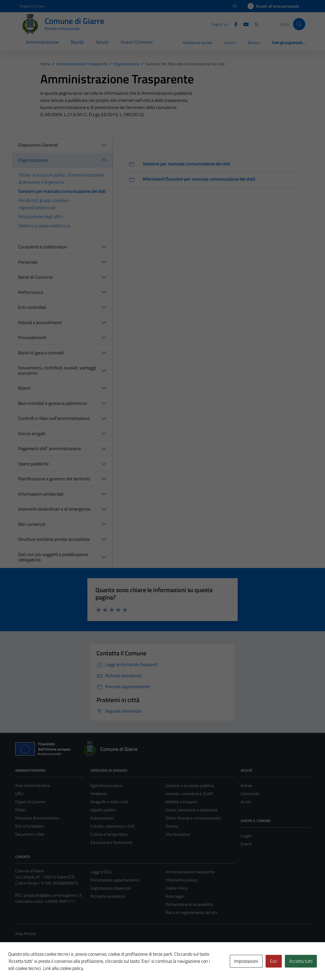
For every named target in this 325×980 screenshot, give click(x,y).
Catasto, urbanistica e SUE (113, 826)
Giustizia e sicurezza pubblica (190, 785)
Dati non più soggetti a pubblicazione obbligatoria (53, 557)
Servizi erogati (32, 433)
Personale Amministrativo (37, 818)
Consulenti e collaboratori (43, 247)
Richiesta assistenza (108, 896)
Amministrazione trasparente (190, 872)
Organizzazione (33, 160)
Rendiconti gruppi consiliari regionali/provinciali (44, 204)
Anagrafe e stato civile (109, 802)
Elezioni (254, 43)
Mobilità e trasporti (181, 802)
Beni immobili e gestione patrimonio (53, 403)
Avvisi (246, 802)
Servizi (102, 42)
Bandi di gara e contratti (41, 353)
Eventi (246, 844)
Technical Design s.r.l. (50, 965)
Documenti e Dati (30, 834)
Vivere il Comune (137, 42)
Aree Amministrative (33, 785)
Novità (77, 42)
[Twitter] (254, 24)
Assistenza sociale (198, 43)
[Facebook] (234, 24)
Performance (31, 292)
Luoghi (246, 836)
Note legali (175, 896)
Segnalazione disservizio (111, 888)
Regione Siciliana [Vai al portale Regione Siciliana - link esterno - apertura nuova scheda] (32, 6)
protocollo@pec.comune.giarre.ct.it (53, 895)
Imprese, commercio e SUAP (189, 794)
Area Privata (26, 934)
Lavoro (230, 43)
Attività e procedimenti (40, 322)
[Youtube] (244, 24)
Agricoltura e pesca (106, 785)
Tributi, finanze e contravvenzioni (193, 818)
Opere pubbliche (33, 464)
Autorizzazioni (102, 818)
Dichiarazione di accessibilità (189, 904)
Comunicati (250, 794)
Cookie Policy (177, 888)
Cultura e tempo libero (109, 834)
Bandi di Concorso (36, 277)
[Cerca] (299, 24)
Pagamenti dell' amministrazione (50, 448)
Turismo (172, 826)
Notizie (247, 785)
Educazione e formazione (111, 842)
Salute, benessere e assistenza (191, 810)
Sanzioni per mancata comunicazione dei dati (62, 191)
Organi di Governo (30, 802)
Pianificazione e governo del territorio (54, 479)
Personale (28, 262)
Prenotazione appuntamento (115, 880)
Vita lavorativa (178, 834)
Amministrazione (42, 42)
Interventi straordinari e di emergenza (54, 509)
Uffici (19, 794)
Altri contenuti (32, 524)
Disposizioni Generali (38, 145)
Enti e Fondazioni (30, 826)
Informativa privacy (182, 880)
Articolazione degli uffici (41, 217)
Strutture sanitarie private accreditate (54, 539)
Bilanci (24, 388)
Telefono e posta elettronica (44, 226)
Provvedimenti (32, 337)
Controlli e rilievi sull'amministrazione (54, 418)
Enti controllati (32, 307)
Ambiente (99, 794)
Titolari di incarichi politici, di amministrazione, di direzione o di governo (62, 178)
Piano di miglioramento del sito (191, 912)
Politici (21, 810)
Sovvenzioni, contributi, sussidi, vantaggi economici (57, 370)
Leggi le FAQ (101, 872)
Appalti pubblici (103, 810)
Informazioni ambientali (41, 494)
